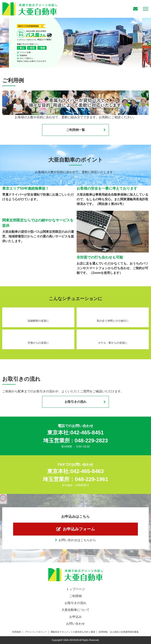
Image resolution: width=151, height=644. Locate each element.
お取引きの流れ (75, 402)
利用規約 (17, 632)
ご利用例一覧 (75, 130)
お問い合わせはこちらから (77, 540)
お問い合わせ (75, 624)
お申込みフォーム (79, 529)
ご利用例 (75, 596)
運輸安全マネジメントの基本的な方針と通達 (73, 632)
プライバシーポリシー (36, 632)
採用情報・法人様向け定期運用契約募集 (119, 632)
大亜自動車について (75, 610)
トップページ (75, 589)
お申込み (75, 617)
